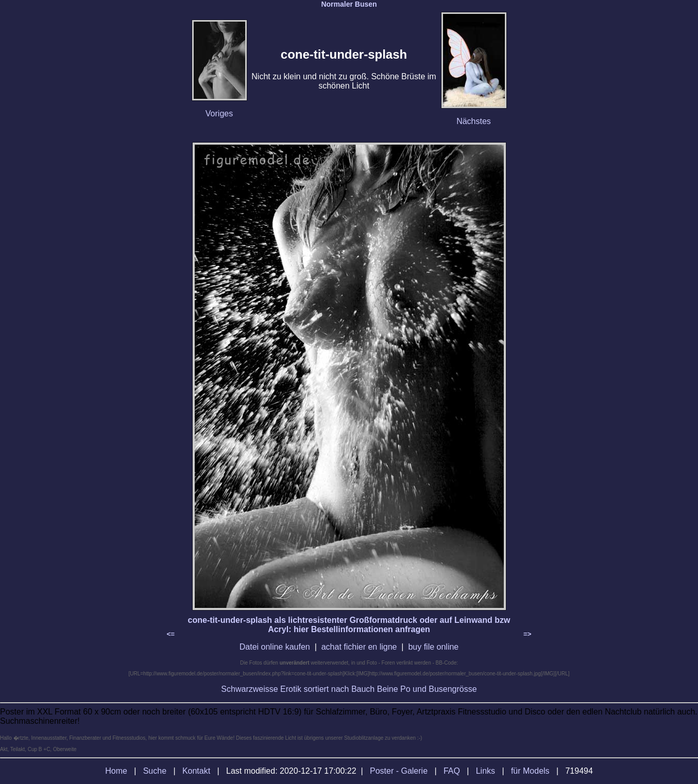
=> (527, 634)
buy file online (433, 647)
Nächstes (474, 121)
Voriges (219, 114)
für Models (530, 771)
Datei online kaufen (275, 647)
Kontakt (196, 771)
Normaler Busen (349, 4)
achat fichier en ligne (359, 647)
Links (486, 771)
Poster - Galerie (399, 771)
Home (116, 771)
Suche (155, 771)
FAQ (452, 771)
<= (171, 634)
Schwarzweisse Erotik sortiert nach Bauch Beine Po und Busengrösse (349, 689)
